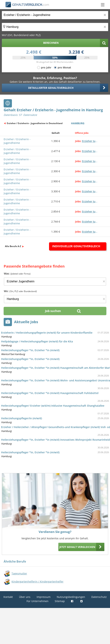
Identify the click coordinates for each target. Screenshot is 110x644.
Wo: (20, 291)
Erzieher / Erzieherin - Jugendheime (17, 141)
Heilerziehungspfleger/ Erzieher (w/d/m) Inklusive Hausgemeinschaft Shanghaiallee (53, 406)
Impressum (44, 597)
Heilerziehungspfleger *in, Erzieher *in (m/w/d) (30, 350)
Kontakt (8, 597)
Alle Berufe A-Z (13, 246)
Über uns (25, 597)
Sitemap (60, 601)
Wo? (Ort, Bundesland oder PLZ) (21, 35)
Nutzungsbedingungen (71, 597)
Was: (17, 274)
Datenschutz (99, 597)
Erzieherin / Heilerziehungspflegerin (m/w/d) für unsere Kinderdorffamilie (47, 333)
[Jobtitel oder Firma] (55, 282)
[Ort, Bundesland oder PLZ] (55, 27)
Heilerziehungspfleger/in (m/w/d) (22, 418)
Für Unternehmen (38, 601)
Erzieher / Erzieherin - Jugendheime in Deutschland (35, 123)
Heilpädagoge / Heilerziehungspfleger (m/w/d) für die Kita (37, 341)
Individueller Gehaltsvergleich (76, 246)
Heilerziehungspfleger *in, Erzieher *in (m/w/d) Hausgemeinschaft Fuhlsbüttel (50, 393)
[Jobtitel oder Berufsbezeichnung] (55, 15)
